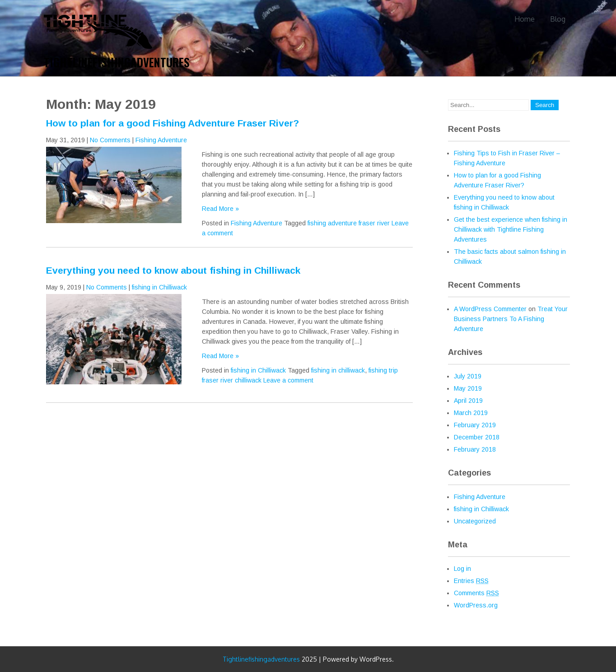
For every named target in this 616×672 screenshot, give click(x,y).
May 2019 (468, 388)
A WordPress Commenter (490, 309)
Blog (558, 19)
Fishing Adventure (161, 140)
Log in (462, 569)
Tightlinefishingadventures (117, 62)
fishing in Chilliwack (159, 287)
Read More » (220, 209)
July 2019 (468, 376)
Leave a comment (288, 380)
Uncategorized (475, 521)
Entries (471, 581)
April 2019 (468, 401)
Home (525, 19)
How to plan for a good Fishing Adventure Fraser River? (173, 123)
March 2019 (471, 413)
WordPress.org (476, 605)
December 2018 (477, 437)
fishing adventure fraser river (349, 223)
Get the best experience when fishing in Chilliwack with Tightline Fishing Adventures (511, 229)
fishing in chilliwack (338, 370)
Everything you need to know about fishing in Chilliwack (173, 270)
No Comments (110, 140)
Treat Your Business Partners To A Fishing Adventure (511, 319)
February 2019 (475, 425)
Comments (476, 593)
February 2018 (475, 449)
